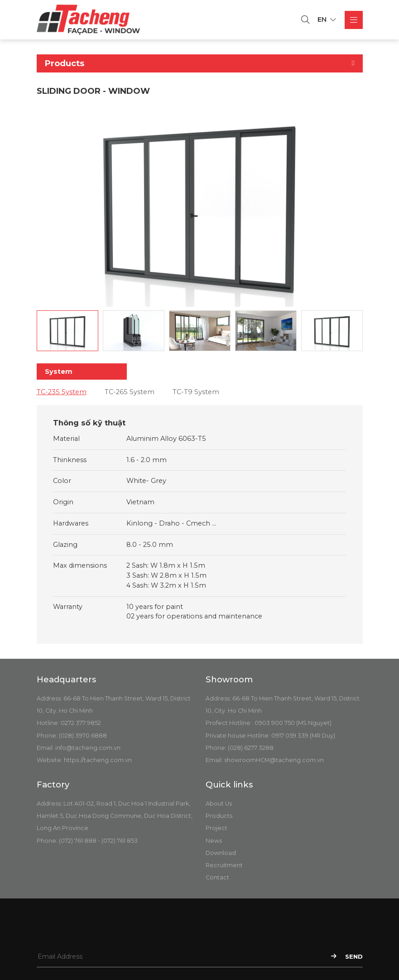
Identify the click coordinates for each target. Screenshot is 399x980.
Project (216, 828)
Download (221, 853)
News (214, 841)
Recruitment (224, 865)
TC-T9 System (196, 392)
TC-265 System (130, 392)
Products (219, 816)
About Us (219, 804)
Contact (217, 877)
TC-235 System (62, 392)
